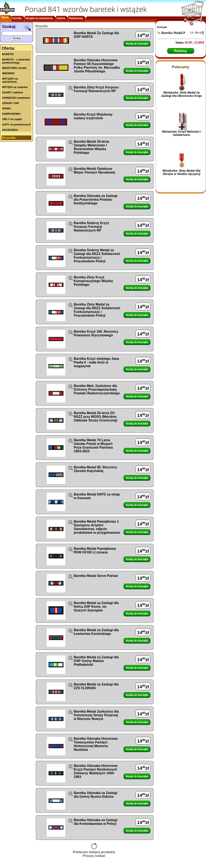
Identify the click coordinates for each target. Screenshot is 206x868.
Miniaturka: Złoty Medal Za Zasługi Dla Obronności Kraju (182, 95)
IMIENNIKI (8, 73)
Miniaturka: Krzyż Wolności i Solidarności (182, 134)
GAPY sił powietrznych (16, 124)
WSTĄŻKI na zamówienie (10, 80)
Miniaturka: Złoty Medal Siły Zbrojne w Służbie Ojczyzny (181, 173)
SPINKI (6, 108)
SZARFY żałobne (13, 92)
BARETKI (8, 54)
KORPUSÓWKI (11, 114)
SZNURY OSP (11, 103)
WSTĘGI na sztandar (15, 87)
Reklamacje (76, 18)
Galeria (61, 18)
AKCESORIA (10, 130)
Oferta (5, 17)
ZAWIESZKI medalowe (16, 98)
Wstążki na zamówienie (39, 18)
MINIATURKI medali (14, 68)
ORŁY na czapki (12, 119)
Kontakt (17, 18)
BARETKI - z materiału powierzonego (16, 61)
